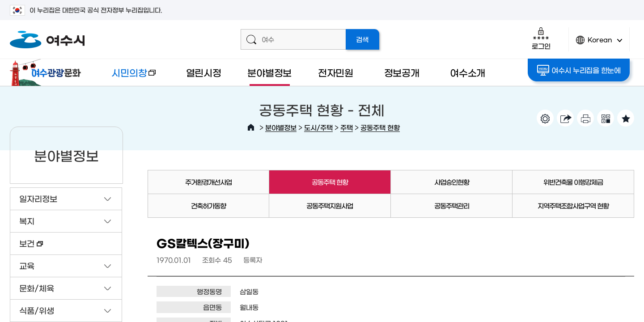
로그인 (541, 38)
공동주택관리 (452, 205)
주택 (347, 127)
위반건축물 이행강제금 (573, 182)
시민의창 (127, 77)
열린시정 (204, 72)
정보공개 (402, 72)
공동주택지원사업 (330, 205)
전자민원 (336, 72)
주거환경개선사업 (208, 182)
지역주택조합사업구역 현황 (573, 205)
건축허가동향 (208, 205)
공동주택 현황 (380, 127)
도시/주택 (318, 127)
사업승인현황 (452, 182)
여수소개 (468, 72)
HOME (251, 127)
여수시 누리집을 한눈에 (579, 70)
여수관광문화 (48, 72)
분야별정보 (269, 72)
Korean (599, 44)
